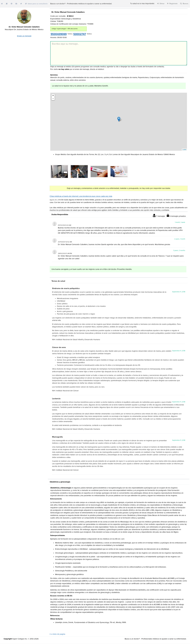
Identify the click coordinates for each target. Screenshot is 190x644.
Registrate (172, 4)
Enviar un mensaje (24, 36)
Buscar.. (185, 4)
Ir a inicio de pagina (57, 634)
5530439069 (59, 34)
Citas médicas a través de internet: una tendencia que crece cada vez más (81, 196)
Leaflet (184, 150)
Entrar (161, 4)
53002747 (80, 34)
